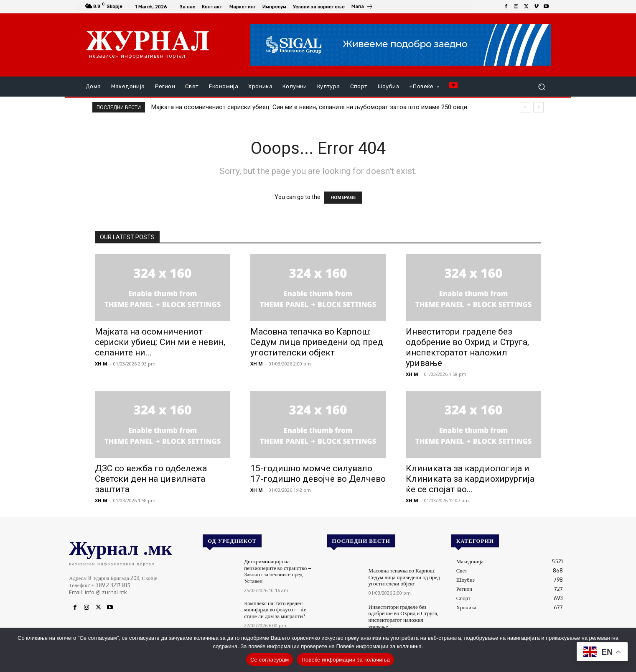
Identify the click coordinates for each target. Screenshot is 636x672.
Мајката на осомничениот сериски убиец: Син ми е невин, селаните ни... (160, 342)
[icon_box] (362, 8)
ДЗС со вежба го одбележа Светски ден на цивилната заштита (151, 479)
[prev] (525, 107)
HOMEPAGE (343, 198)
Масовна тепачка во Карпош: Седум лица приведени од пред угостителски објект (317, 342)
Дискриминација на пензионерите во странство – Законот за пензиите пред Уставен (277, 571)
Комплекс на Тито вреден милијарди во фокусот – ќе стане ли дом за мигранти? (275, 609)
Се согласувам (270, 660)
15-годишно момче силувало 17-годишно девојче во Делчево (318, 474)
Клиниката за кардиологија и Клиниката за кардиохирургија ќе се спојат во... (470, 479)
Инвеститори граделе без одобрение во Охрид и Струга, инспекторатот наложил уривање (467, 347)
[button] (541, 87)
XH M (101, 364)
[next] (538, 107)
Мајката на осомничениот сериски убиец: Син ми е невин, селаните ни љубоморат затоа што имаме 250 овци (309, 107)
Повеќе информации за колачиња (346, 660)
